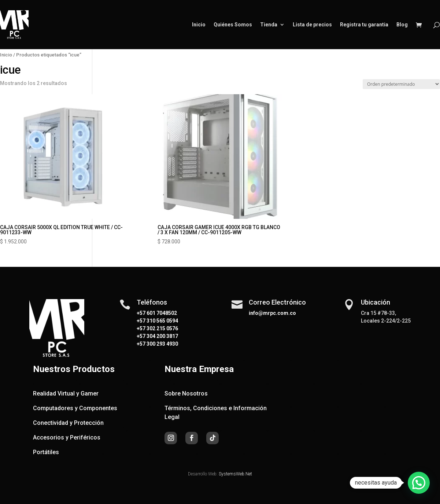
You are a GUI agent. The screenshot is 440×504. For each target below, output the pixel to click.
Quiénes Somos (233, 25)
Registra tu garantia (364, 25)
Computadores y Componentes (75, 408)
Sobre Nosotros (186, 393)
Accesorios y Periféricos (67, 437)
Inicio (199, 25)
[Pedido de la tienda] (401, 84)
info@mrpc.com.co (272, 313)
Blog (402, 25)
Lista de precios (312, 25)
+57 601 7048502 (157, 313)
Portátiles (46, 452)
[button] (419, 483)
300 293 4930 (162, 344)
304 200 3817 (162, 336)
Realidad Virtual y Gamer (66, 393)
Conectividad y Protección (68, 423)
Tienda (269, 25)
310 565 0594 (162, 321)
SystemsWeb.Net (235, 474)
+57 (141, 321)
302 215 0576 (162, 328)
